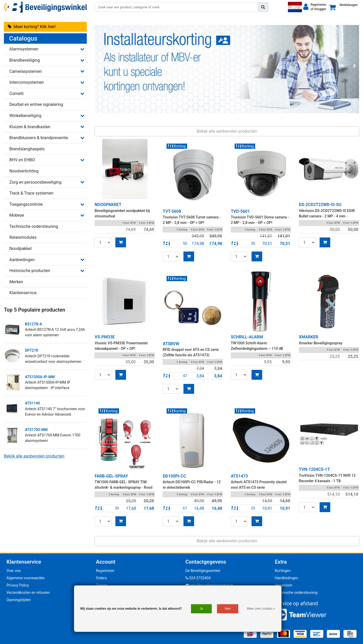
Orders (101, 578)
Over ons (14, 571)
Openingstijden (19, 600)
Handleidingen (287, 578)
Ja (202, 609)
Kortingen (283, 571)
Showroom (284, 585)
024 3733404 (198, 578)
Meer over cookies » (261, 609)
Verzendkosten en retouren (28, 593)
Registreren (105, 571)
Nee (228, 609)
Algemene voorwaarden (26, 578)
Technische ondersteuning (296, 593)
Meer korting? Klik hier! (32, 27)
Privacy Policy (18, 585)
